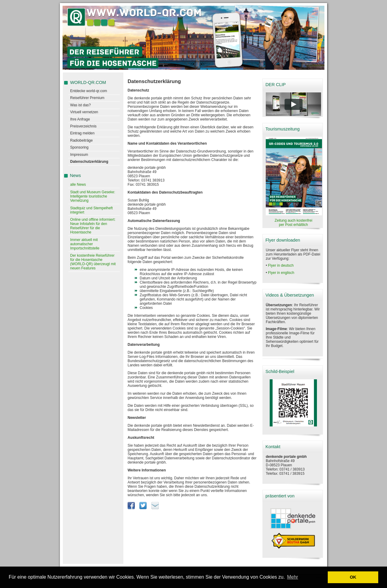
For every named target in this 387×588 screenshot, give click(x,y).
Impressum (79, 155)
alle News (78, 185)
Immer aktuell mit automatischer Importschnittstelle (85, 244)
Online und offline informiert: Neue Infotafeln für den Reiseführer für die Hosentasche (93, 226)
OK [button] (353, 577)
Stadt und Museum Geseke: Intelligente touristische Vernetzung (93, 196)
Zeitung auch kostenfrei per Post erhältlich (293, 223)
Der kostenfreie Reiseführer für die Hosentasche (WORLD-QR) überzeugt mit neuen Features (93, 262)
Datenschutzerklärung (89, 162)
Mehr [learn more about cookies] (292, 577)
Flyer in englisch (281, 273)
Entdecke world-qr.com (89, 91)
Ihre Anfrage (80, 119)
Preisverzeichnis (83, 126)
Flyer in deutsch (281, 265)
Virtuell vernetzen (84, 112)
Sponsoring (79, 147)
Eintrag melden (82, 133)
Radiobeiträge (81, 140)
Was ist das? (80, 105)
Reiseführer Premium (87, 98)
